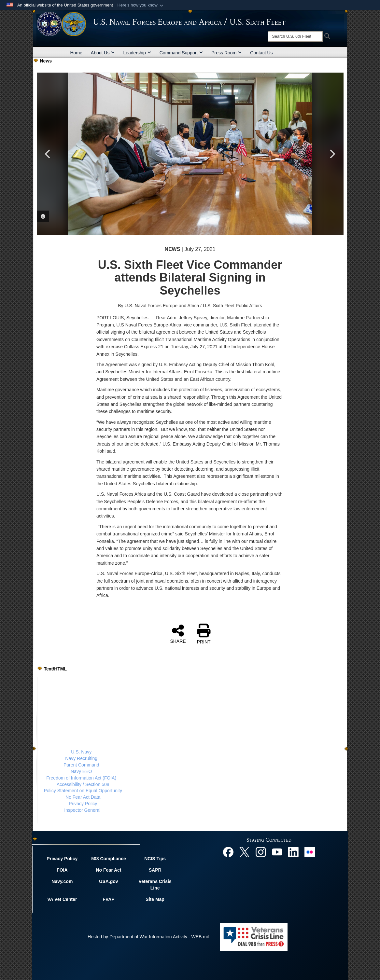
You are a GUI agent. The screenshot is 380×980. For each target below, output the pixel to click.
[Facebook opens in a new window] (228, 852)
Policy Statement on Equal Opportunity (83, 791)
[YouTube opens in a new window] (277, 852)
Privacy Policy (83, 804)
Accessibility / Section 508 (83, 784)
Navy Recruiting (81, 758)
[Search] (295, 36)
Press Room (226, 53)
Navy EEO (81, 771)
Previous (48, 154)
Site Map (155, 899)
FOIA (62, 870)
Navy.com (62, 881)
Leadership (137, 53)
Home (76, 53)
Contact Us (261, 53)
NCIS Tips (155, 859)
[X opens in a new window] (245, 852)
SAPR (155, 870)
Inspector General (82, 810)
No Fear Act (108, 870)
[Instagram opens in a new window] (261, 852)
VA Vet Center (62, 899)
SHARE (178, 634)
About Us (103, 53)
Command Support (181, 53)
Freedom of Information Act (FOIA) (81, 778)
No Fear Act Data (83, 797)
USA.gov (108, 881)
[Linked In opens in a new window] (293, 852)
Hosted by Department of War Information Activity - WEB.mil (148, 937)
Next (332, 154)
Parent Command (81, 765)
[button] (141, 5)
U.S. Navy (81, 752)
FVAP (108, 899)
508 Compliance (109, 859)
